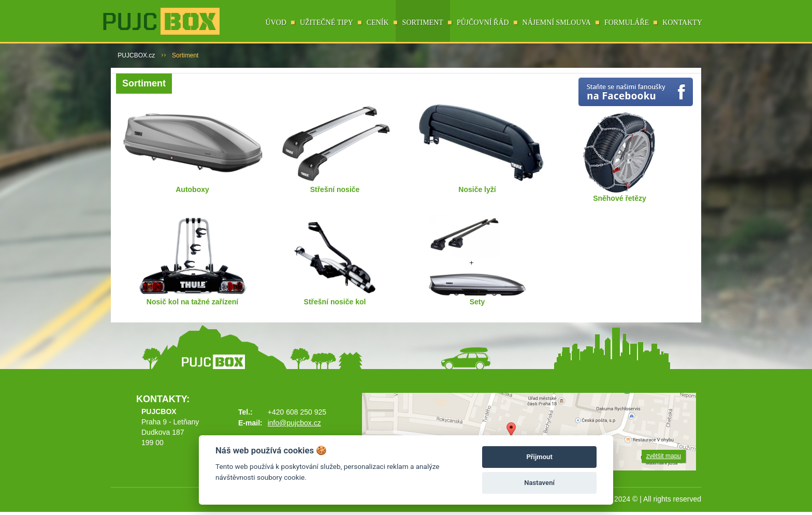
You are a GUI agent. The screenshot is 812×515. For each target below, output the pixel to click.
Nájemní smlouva (557, 23)
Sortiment (423, 23)
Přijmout (539, 457)
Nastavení (539, 483)
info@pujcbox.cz (294, 423)
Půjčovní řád (483, 23)
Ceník (378, 23)
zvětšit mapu (664, 456)
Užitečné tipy (327, 23)
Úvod (276, 23)
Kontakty (682, 23)
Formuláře (627, 23)
